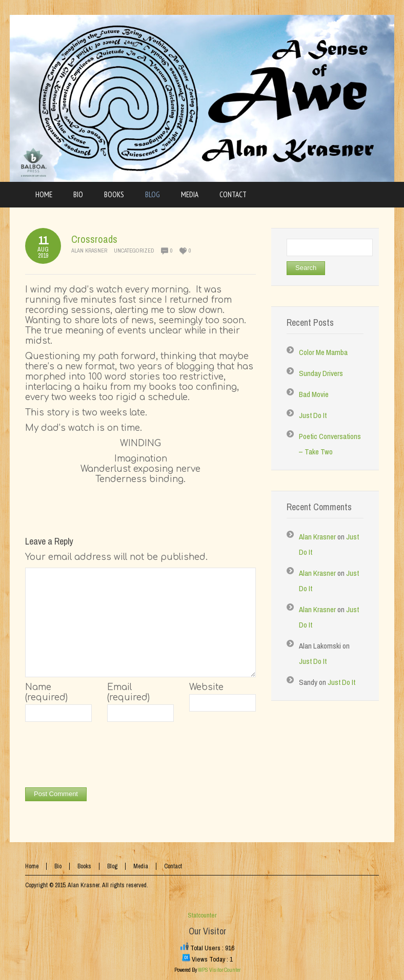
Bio (58, 866)
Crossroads (94, 239)
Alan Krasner (89, 251)
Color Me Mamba (323, 352)
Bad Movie (314, 394)
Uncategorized (134, 251)
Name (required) (46, 692)
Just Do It (313, 415)
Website (206, 687)
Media (141, 866)
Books (84, 866)
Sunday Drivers (321, 373)
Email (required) (128, 692)
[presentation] (103, 757)
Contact (173, 866)
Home (32, 866)
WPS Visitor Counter (219, 970)
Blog (112, 866)
